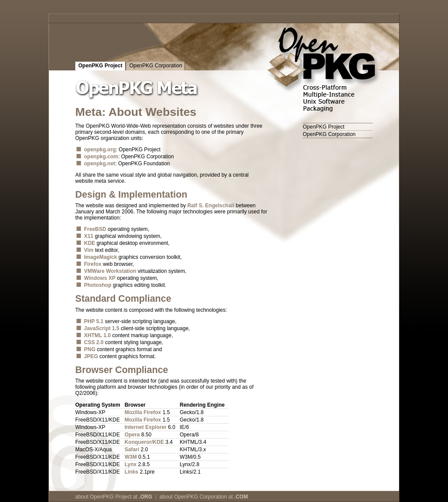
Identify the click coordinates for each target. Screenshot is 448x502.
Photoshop (98, 285)
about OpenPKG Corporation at (204, 497)
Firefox (93, 264)
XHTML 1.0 (97, 335)
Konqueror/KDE (144, 442)
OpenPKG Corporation (156, 66)
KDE (89, 243)
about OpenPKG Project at (114, 497)
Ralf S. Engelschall (211, 206)
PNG (90, 349)
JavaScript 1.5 (102, 328)
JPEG (91, 356)
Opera (132, 435)
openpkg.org (100, 150)
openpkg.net (100, 164)
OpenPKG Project (100, 66)
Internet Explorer (146, 427)
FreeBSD (95, 229)
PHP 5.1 (94, 321)
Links (131, 472)
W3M (131, 457)
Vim (89, 250)
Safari (132, 450)
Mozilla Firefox (143, 412)
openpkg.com (101, 157)
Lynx (131, 464)
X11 (89, 236)
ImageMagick (100, 257)
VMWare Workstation (110, 271)
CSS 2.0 (94, 342)
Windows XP (100, 278)
